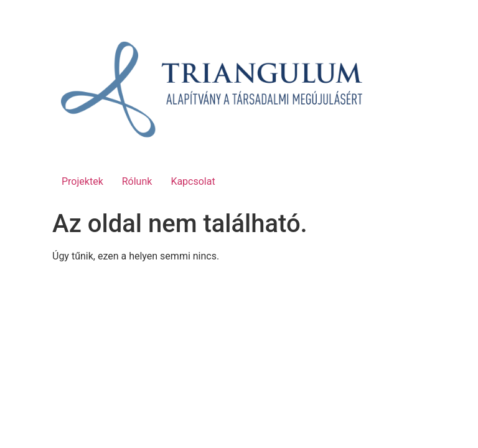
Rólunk (137, 181)
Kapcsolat (193, 181)
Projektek (82, 181)
